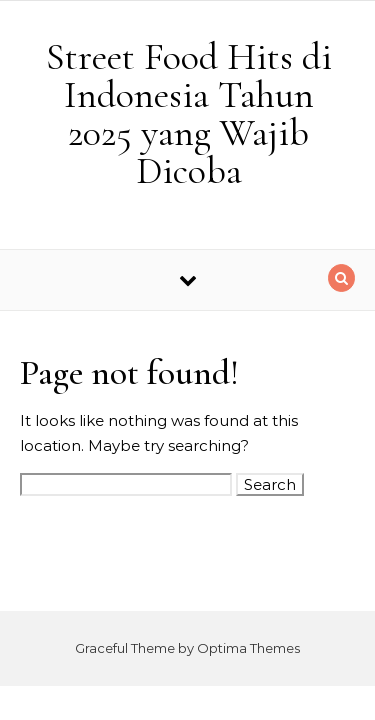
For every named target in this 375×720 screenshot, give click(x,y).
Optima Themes (248, 648)
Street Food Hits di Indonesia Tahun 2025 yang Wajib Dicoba (189, 114)
